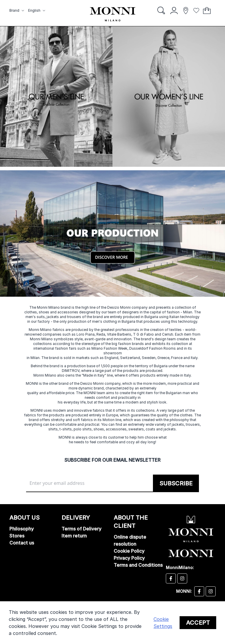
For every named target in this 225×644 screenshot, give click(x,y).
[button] (18, 11)
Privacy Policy (129, 558)
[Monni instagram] (211, 591)
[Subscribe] (176, 483)
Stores (17, 536)
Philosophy (22, 529)
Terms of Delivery (81, 529)
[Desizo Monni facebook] (171, 578)
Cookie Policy (129, 551)
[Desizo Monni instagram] (182, 578)
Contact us (22, 543)
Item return (74, 536)
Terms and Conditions (138, 565)
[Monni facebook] (199, 591)
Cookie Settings (163, 623)
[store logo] (113, 14)
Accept (198, 623)
